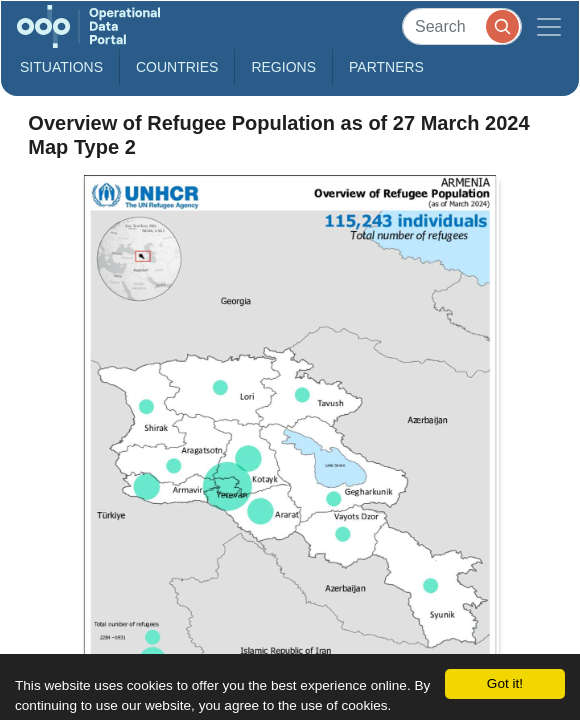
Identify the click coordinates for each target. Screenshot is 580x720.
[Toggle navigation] (549, 26)
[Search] (462, 26)
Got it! (505, 683)
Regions (283, 67)
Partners (386, 67)
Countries (177, 67)
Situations (61, 67)
